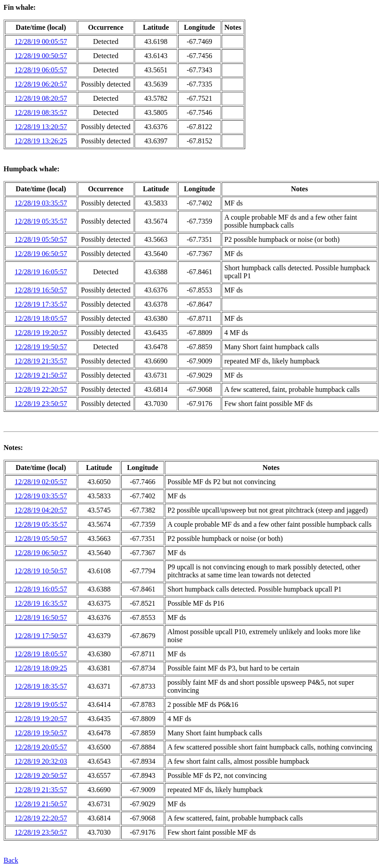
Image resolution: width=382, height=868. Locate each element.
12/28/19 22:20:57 (41, 389)
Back (11, 860)
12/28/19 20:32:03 (41, 761)
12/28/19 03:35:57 (41, 203)
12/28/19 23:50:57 (41, 404)
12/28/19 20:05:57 (41, 747)
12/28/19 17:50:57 (41, 636)
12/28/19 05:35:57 (41, 221)
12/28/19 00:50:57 (41, 56)
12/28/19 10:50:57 (41, 571)
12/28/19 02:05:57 (41, 482)
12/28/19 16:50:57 (41, 290)
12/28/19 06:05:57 (41, 70)
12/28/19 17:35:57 (41, 304)
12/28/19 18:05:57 (41, 318)
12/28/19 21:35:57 (41, 361)
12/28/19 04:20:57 (41, 510)
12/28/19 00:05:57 (41, 41)
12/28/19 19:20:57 (41, 333)
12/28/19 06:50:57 (41, 254)
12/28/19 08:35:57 (41, 112)
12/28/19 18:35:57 (41, 686)
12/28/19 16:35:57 (41, 603)
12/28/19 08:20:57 (41, 98)
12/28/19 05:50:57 (41, 239)
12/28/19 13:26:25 (41, 141)
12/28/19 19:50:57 (41, 347)
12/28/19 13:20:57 (41, 127)
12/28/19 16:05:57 (41, 272)
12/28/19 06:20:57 (41, 84)
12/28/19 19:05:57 (41, 704)
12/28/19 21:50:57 (41, 375)
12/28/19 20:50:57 (41, 775)
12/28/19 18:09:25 (41, 668)
